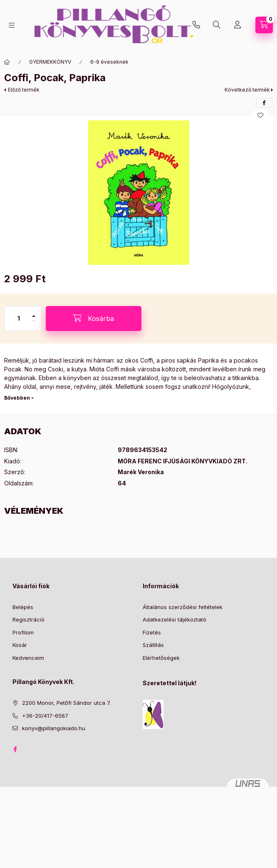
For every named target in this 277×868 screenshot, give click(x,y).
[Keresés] (217, 25)
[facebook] (264, 103)
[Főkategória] (7, 62)
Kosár (20, 645)
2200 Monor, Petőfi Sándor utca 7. (66, 703)
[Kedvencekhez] (260, 115)
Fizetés (152, 632)
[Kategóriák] (12, 25)
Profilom (23, 632)
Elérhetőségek (161, 658)
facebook (15, 749)
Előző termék (24, 90)
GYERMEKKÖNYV (50, 62)
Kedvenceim (28, 658)
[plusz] (34, 312)
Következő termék (247, 90)
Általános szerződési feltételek (183, 607)
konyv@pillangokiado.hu (54, 728)
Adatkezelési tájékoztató (174, 619)
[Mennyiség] (19, 318)
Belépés (23, 607)
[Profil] (237, 25)
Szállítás (153, 645)
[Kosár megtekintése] (264, 25)
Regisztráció (28, 619)
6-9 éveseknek (109, 62)
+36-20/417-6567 (196, 25)
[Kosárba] (94, 318)
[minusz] (34, 325)
